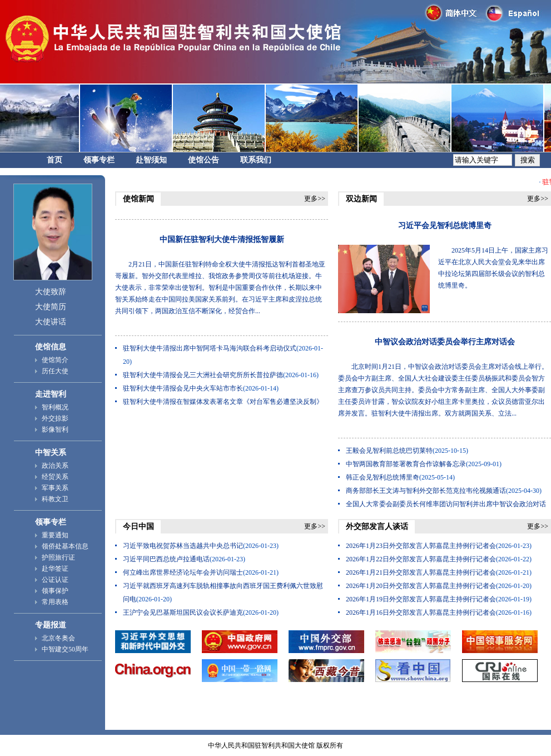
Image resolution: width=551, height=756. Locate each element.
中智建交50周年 (65, 649)
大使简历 (51, 307)
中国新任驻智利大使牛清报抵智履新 (222, 239)
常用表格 (55, 602)
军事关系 (55, 488)
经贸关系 (55, 477)
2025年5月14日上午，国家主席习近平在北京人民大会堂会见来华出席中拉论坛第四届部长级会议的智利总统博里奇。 (493, 268)
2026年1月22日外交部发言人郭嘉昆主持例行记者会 (421, 559)
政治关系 (55, 466)
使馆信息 (51, 347)
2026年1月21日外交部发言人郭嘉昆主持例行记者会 (421, 572)
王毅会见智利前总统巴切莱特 (389, 451)
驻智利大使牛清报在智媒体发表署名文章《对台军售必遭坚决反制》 (223, 402)
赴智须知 (151, 160)
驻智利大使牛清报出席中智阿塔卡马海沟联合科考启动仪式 (210, 348)
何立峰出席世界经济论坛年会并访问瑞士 (183, 572)
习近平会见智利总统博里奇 (445, 226)
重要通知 (55, 535)
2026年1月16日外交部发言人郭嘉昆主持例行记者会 (421, 612)
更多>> (315, 199)
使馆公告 (203, 160)
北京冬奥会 (58, 638)
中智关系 (51, 453)
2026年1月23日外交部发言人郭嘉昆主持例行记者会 (421, 546)
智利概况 (55, 407)
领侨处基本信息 (65, 546)
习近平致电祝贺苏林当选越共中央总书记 (183, 546)
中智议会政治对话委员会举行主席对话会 (445, 342)
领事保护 (55, 591)
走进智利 (51, 394)
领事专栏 (99, 160)
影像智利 (55, 429)
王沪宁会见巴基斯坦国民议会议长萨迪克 (183, 612)
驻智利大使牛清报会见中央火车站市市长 (183, 388)
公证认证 (55, 580)
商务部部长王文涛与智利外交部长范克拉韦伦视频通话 (426, 491)
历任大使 (55, 371)
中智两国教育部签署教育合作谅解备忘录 (406, 464)
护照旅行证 (58, 557)
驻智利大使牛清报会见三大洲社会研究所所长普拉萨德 (203, 375)
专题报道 (51, 625)
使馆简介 (55, 360)
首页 (54, 160)
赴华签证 (55, 569)
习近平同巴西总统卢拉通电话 (166, 559)
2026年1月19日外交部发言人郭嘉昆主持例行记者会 (421, 599)
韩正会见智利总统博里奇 (383, 477)
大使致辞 (51, 292)
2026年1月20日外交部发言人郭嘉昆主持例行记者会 (421, 586)
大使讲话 (51, 322)
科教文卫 (55, 499)
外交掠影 (55, 418)
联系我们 (256, 160)
